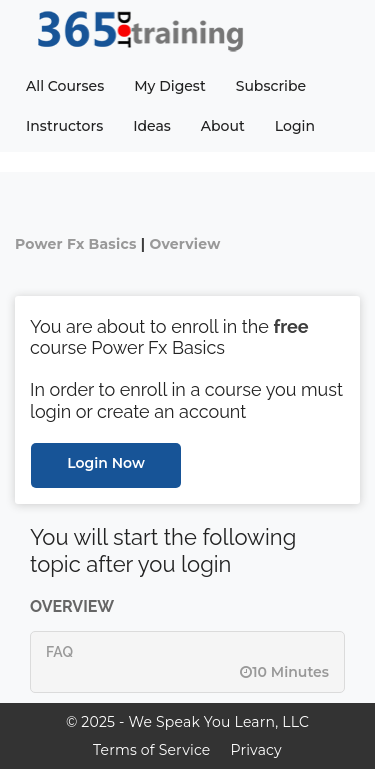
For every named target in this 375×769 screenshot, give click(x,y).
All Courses (65, 86)
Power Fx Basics (76, 244)
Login (295, 126)
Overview (184, 244)
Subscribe (271, 86)
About (223, 126)
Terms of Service (151, 750)
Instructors (64, 126)
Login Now (106, 463)
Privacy (256, 750)
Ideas (152, 126)
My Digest (169, 86)
